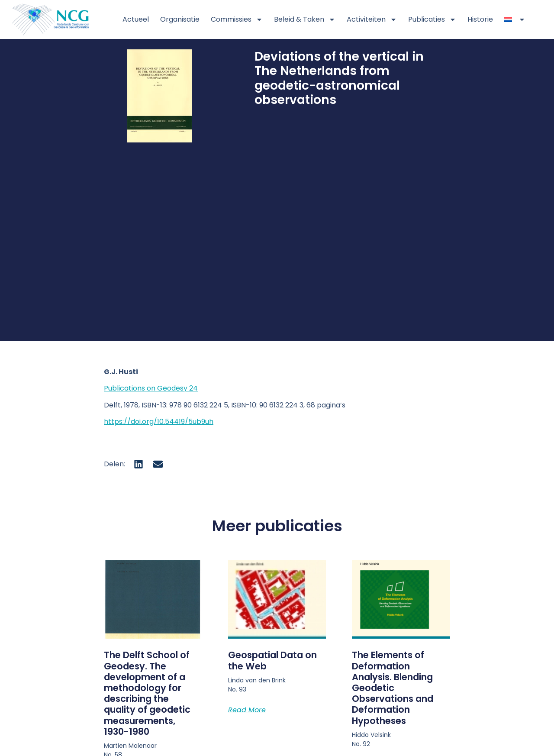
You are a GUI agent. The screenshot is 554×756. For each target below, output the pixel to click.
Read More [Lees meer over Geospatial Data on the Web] (247, 710)
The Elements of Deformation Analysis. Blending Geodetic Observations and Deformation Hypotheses (393, 688)
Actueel (136, 19)
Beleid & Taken (305, 19)
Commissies (237, 19)
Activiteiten (372, 19)
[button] (139, 464)
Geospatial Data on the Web (272, 660)
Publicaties (432, 19)
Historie (480, 19)
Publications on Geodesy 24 (151, 388)
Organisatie (180, 19)
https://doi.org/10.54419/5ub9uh (159, 422)
